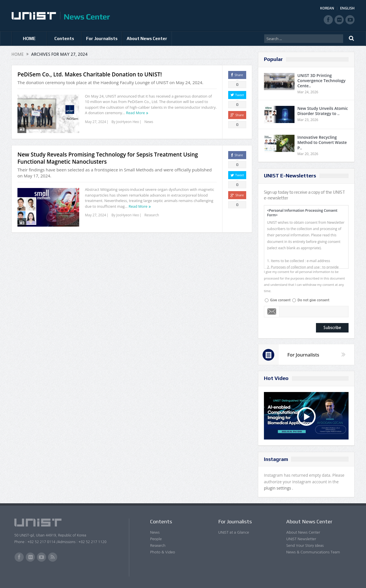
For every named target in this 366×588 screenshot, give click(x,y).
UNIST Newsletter (301, 539)
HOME (29, 38)
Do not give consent (313, 300)
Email (272, 312)
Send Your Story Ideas (305, 546)
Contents (64, 38)
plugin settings (278, 488)
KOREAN (327, 8)
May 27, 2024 (96, 122)
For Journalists (102, 38)
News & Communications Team (313, 552)
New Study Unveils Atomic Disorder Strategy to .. (323, 111)
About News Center (147, 38)
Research (152, 214)
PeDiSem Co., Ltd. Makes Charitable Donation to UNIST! (90, 74)
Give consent (280, 300)
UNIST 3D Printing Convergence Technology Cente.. (321, 81)
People (156, 539)
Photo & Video (163, 552)
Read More (136, 113)
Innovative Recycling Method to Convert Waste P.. (322, 142)
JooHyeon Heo (128, 122)
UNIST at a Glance (234, 532)
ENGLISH (347, 8)
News (149, 122)
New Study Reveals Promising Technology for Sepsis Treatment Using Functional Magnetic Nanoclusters (108, 157)
